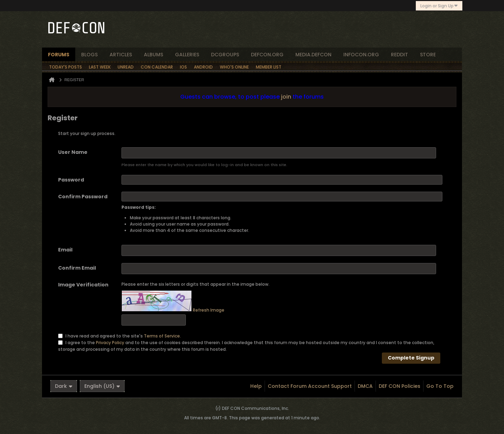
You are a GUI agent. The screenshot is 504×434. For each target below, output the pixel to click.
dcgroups (225, 55)
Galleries (187, 55)
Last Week (100, 67)
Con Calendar (157, 67)
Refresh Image (209, 310)
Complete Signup (411, 358)
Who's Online (234, 67)
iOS (183, 67)
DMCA (365, 386)
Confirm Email (77, 268)
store (428, 55)
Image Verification (83, 285)
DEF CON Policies (400, 386)
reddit (400, 55)
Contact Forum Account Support (310, 386)
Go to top (440, 386)
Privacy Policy (110, 342)
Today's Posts (65, 67)
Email (65, 250)
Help (256, 386)
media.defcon (313, 55)
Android (203, 67)
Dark (64, 386)
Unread (126, 67)
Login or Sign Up (439, 6)
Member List (269, 67)
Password (71, 180)
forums (59, 55)
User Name (73, 152)
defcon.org (267, 55)
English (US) (102, 386)
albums (153, 55)
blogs (89, 55)
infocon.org (361, 55)
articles (121, 55)
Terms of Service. (162, 336)
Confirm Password (83, 197)
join (286, 97)
